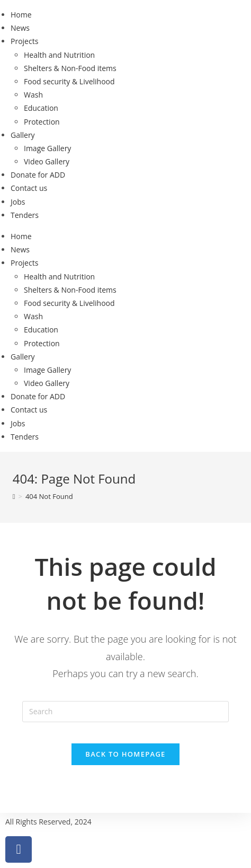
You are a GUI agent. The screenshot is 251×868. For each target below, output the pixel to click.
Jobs (18, 202)
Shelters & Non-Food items (70, 68)
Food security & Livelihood (69, 81)
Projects (24, 41)
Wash (33, 95)
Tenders (25, 215)
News (20, 28)
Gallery (23, 135)
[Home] (14, 496)
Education (41, 108)
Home (21, 15)
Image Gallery (47, 148)
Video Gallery (47, 161)
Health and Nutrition (59, 55)
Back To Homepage (125, 754)
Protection (42, 122)
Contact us (29, 188)
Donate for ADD (38, 175)
